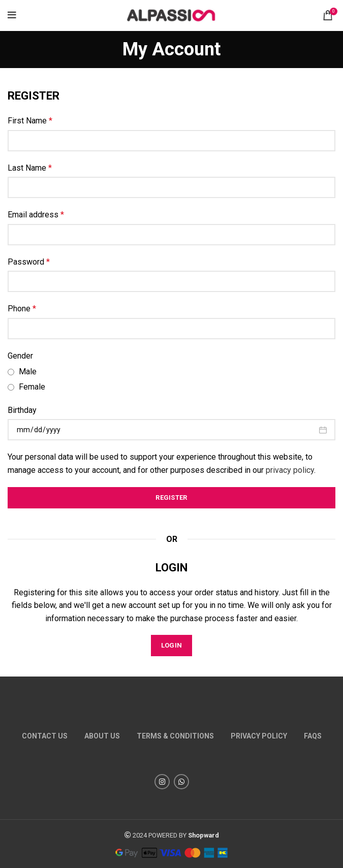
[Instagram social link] (162, 782)
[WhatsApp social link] (181, 782)
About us (102, 736)
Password (29, 262)
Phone (22, 309)
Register (171, 497)
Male (22, 372)
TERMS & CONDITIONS (175, 736)
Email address (36, 215)
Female (26, 387)
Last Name (30, 168)
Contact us (45, 736)
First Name (30, 121)
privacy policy (290, 470)
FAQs (313, 736)
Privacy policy (259, 736)
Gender (20, 356)
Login (172, 645)
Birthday (22, 410)
